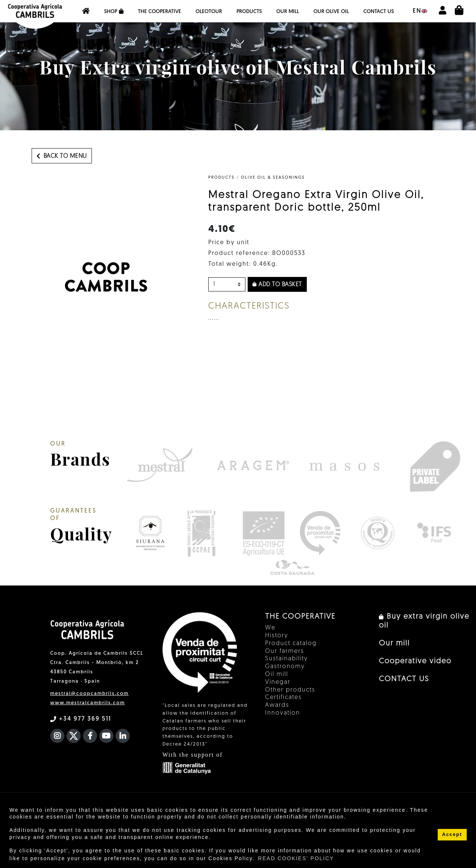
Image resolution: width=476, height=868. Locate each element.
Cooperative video (415, 661)
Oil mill (277, 674)
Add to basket (277, 285)
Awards (277, 705)
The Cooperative (160, 12)
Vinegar (278, 682)
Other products (290, 690)
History (277, 636)
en (420, 11)
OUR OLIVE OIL (331, 12)
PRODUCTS (221, 178)
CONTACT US (379, 12)
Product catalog (291, 644)
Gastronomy (285, 667)
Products (249, 12)
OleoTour (209, 12)
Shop (114, 12)
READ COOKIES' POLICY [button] (296, 858)
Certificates (284, 698)
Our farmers (285, 651)
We (270, 628)
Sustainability (287, 659)
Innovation (283, 713)
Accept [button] (452, 835)
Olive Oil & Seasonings (273, 178)
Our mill (288, 12)
